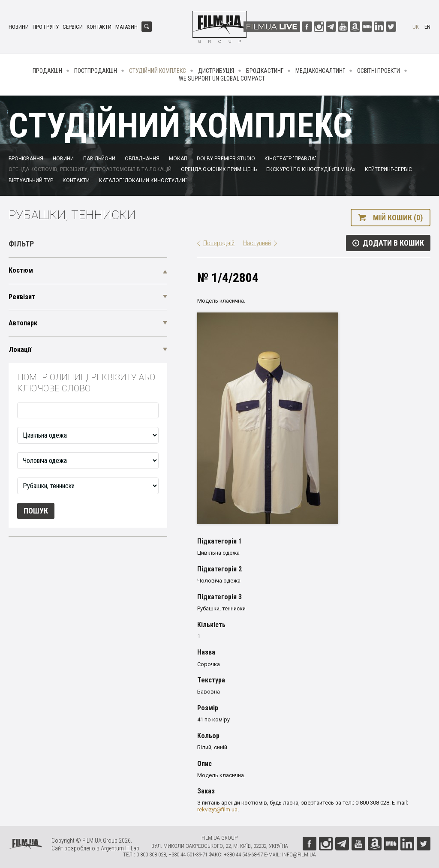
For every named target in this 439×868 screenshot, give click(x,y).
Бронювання (26, 159)
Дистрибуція (216, 71)
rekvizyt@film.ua (217, 809)
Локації (20, 350)
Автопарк (23, 323)
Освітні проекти (379, 71)
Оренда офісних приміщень (219, 169)
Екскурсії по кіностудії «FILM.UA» (311, 169)
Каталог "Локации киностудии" (143, 180)
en (427, 27)
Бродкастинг (265, 71)
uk (416, 27)
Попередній (219, 243)
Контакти (99, 27)
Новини (19, 27)
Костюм (21, 270)
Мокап (178, 159)
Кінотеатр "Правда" (290, 159)
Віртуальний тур (31, 180)
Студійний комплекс (158, 71)
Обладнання (142, 159)
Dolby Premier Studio (226, 159)
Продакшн (47, 71)
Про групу (46, 27)
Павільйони (99, 159)
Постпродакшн (96, 71)
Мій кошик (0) (398, 218)
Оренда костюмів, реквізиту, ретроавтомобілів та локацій (90, 169)
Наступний (257, 243)
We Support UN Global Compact (222, 78)
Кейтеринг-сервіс (388, 169)
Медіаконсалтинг (320, 71)
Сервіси (73, 27)
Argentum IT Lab (120, 848)
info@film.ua (299, 854)
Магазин (126, 27)
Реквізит (22, 297)
